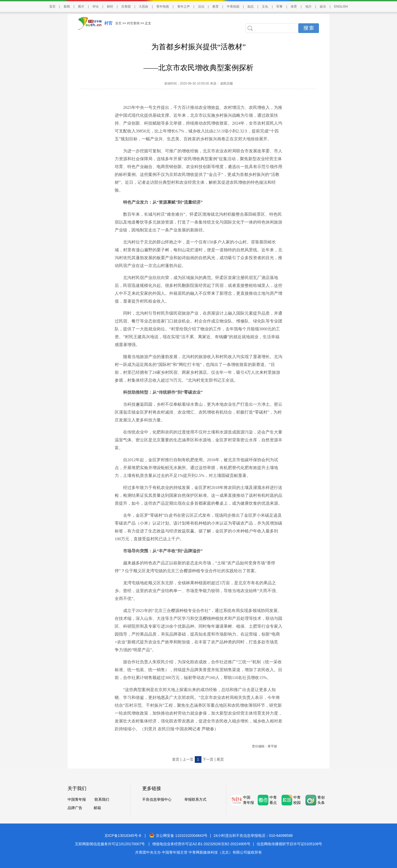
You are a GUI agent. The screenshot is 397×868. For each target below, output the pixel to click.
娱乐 (323, 7)
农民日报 (226, 84)
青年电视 (163, 7)
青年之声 (184, 7)
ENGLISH (341, 7)
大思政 (144, 7)
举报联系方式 (195, 799)
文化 (265, 7)
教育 (216, 7)
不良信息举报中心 (157, 799)
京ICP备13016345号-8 (123, 836)
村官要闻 (133, 23)
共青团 (126, 7)
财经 (110, 7)
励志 (251, 7)
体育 (294, 7)
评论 (96, 7)
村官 (108, 23)
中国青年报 (77, 799)
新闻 (67, 7)
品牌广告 (75, 808)
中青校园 (233, 7)
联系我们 (102, 799)
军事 (279, 7)
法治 (201, 7)
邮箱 (97, 808)
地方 (308, 7)
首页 (52, 7)
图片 (81, 7)
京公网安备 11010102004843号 (178, 836)
